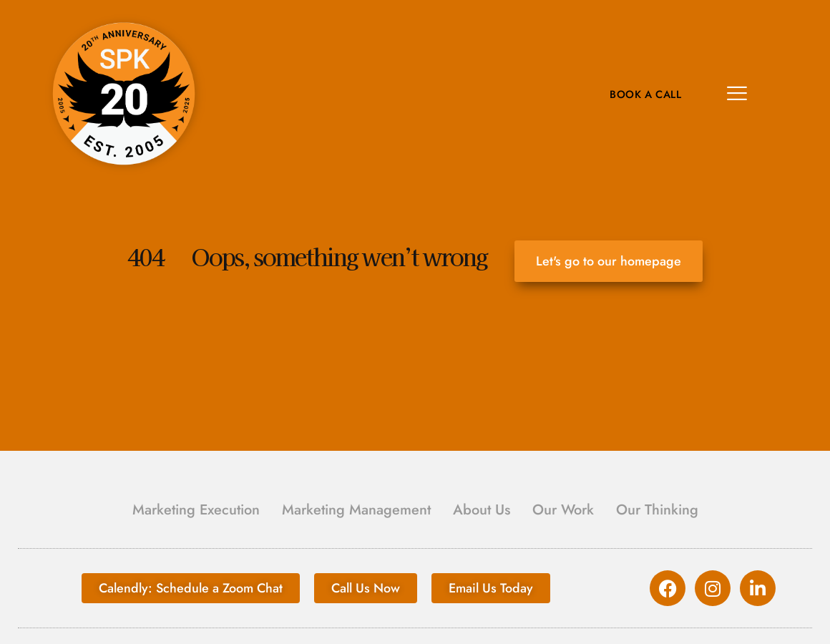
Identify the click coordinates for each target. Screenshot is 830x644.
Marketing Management (356, 510)
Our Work (563, 510)
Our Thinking (657, 510)
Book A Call (644, 95)
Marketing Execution (196, 510)
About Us (482, 510)
